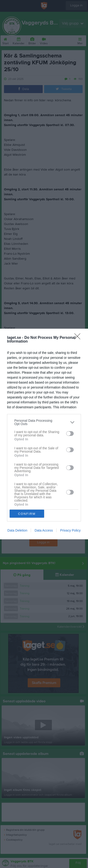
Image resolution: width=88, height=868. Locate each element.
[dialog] (44, 434)
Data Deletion (17, 530)
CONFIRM (27, 514)
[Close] (79, 338)
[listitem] (44, 422)
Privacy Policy (70, 530)
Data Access (44, 530)
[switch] (70, 434)
